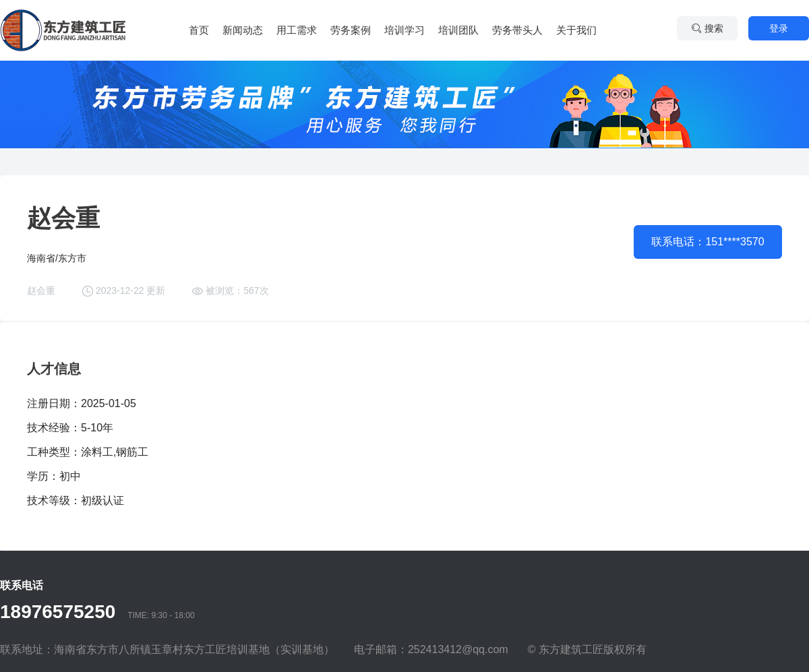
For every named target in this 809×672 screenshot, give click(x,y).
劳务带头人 (517, 30)
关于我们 (576, 30)
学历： (43, 476)
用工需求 (297, 30)
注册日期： (54, 403)
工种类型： (54, 452)
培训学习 (404, 30)
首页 (199, 30)
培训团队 (458, 30)
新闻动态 (243, 30)
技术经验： (54, 428)
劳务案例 (351, 30)
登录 (779, 28)
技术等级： (54, 500)
